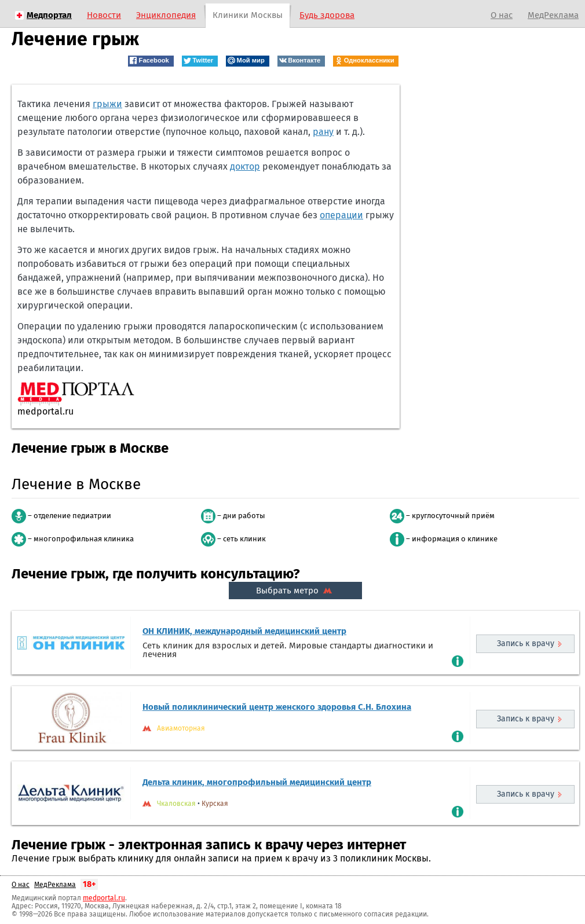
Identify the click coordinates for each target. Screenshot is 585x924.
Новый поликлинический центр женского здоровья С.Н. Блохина (277, 707)
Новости (104, 15)
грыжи (107, 104)
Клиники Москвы (248, 15)
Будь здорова (327, 15)
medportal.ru (104, 898)
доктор (245, 166)
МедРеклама (553, 15)
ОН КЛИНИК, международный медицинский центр (244, 631)
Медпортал (49, 15)
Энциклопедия (166, 15)
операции (341, 215)
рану (323, 132)
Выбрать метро (295, 591)
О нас (502, 15)
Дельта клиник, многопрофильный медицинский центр (257, 782)
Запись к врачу (526, 643)
